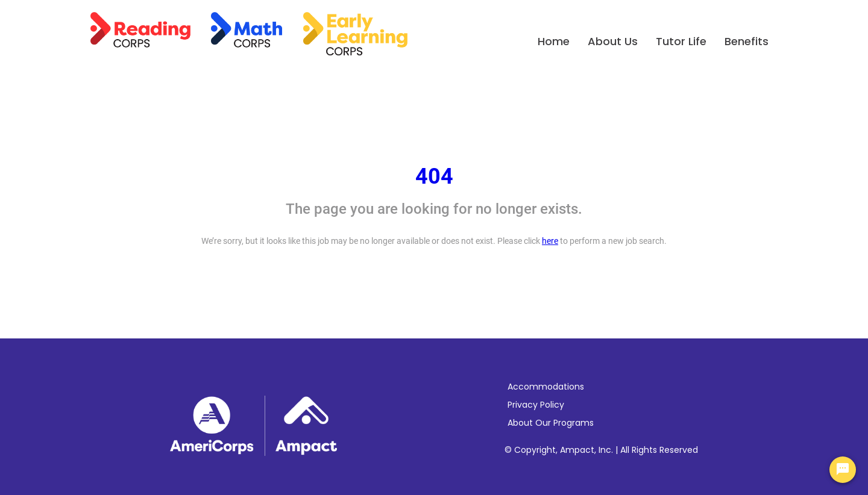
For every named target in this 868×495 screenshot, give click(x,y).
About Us (613, 41)
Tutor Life (681, 41)
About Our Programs (551, 423)
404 (434, 176)
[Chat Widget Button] (843, 470)
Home (554, 41)
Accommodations (546, 387)
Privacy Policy (536, 405)
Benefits (747, 41)
